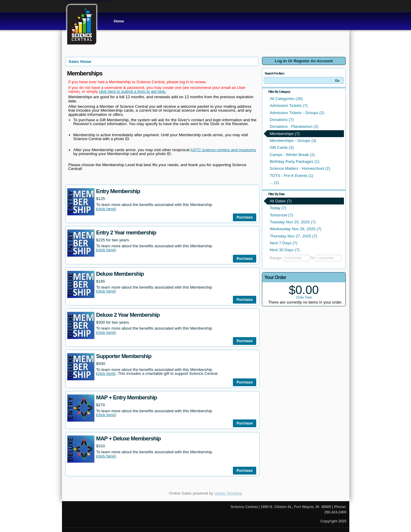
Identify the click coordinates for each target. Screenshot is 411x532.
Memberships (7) (285, 134)
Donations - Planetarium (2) (294, 126)
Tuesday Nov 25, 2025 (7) (293, 222)
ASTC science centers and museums (223, 150)
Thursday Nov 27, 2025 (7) (294, 236)
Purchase (245, 217)
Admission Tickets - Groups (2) (297, 113)
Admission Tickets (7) (289, 106)
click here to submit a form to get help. (132, 91)
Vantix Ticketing (228, 493)
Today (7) (278, 208)
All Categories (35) (286, 99)
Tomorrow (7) (282, 215)
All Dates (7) (281, 201)
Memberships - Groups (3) (293, 141)
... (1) (274, 182)
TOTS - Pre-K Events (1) (292, 176)
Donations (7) (282, 120)
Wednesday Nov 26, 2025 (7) (296, 229)
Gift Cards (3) (282, 147)
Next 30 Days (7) (285, 250)
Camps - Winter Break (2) (292, 155)
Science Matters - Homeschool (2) (300, 168)
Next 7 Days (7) (284, 243)
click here (106, 209)
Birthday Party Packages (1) (295, 162)
